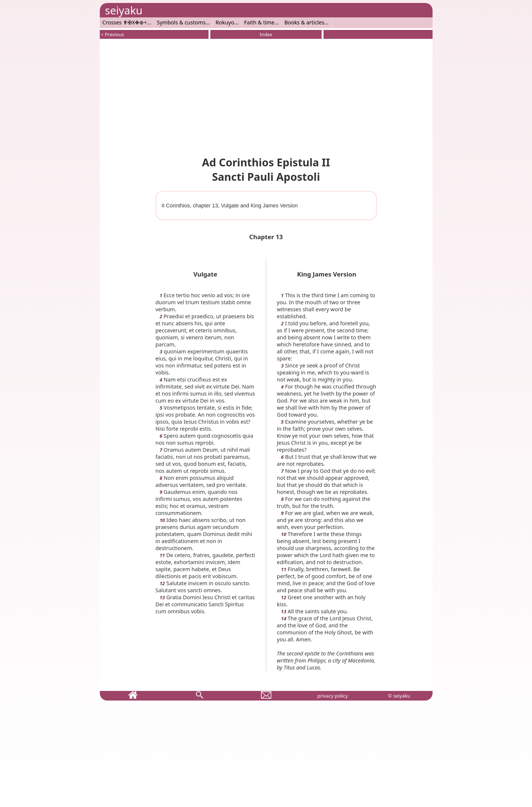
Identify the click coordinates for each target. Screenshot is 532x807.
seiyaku (124, 10)
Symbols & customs (181, 22)
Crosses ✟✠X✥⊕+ (125, 22)
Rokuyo (225, 22)
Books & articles (304, 22)
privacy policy (332, 696)
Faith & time (259, 22)
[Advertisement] (266, 96)
